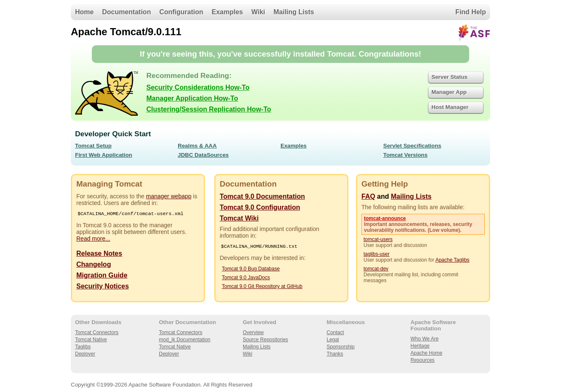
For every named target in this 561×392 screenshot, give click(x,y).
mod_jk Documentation (185, 340)
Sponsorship (341, 347)
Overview (253, 332)
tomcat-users (378, 239)
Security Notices (103, 287)
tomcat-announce (385, 218)
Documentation (126, 12)
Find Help (471, 12)
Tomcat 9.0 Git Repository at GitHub (262, 287)
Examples (227, 12)
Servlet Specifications (412, 146)
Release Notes (99, 254)
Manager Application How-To (192, 98)
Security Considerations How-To (198, 87)
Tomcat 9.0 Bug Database (251, 270)
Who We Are (425, 339)
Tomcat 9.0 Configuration (260, 207)
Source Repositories (265, 340)
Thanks (335, 354)
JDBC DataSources (203, 155)
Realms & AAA (197, 146)
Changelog (94, 265)
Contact (335, 332)
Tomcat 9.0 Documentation (262, 196)
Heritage (420, 346)
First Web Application (104, 155)
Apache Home (426, 353)
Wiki (258, 12)
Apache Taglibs (452, 260)
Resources (422, 360)
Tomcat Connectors (97, 332)
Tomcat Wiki (239, 218)
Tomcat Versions (405, 155)
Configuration (181, 12)
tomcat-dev (376, 269)
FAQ (368, 196)
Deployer (85, 354)
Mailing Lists (294, 12)
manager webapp (169, 196)
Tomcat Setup (93, 146)
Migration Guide (102, 276)
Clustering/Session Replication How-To (209, 109)
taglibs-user (377, 254)
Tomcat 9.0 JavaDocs (246, 278)
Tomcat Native (91, 340)
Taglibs (83, 347)
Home (84, 12)
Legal (333, 340)
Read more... (93, 239)
